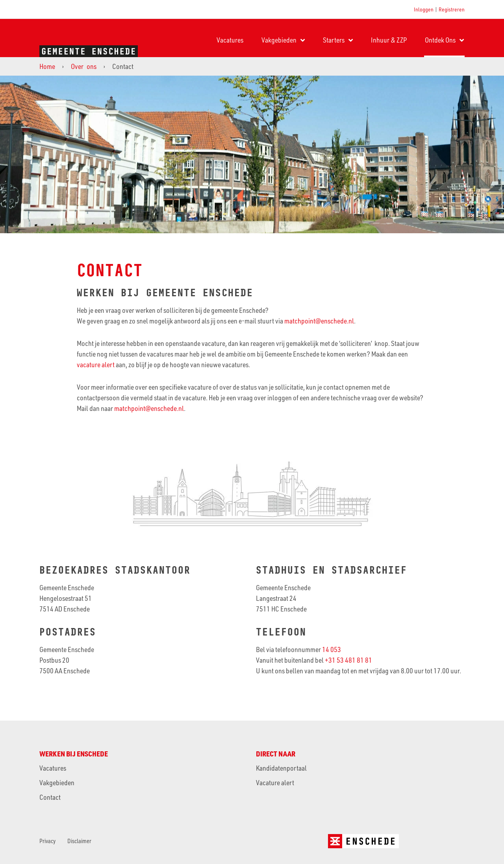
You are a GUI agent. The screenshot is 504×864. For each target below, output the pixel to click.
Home (47, 66)
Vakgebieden (283, 40)
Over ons (84, 66)
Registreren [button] (452, 9)
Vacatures (230, 40)
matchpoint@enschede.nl (319, 321)
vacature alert (96, 364)
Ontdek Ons (444, 40)
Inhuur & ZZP (389, 40)
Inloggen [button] (424, 9)
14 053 (332, 649)
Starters (338, 40)
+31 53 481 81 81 (348, 660)
